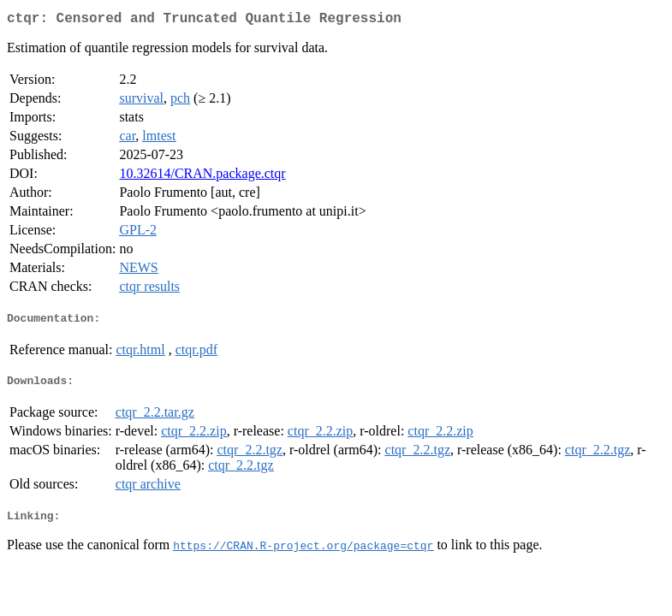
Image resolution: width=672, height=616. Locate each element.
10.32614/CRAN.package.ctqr (202, 177)
